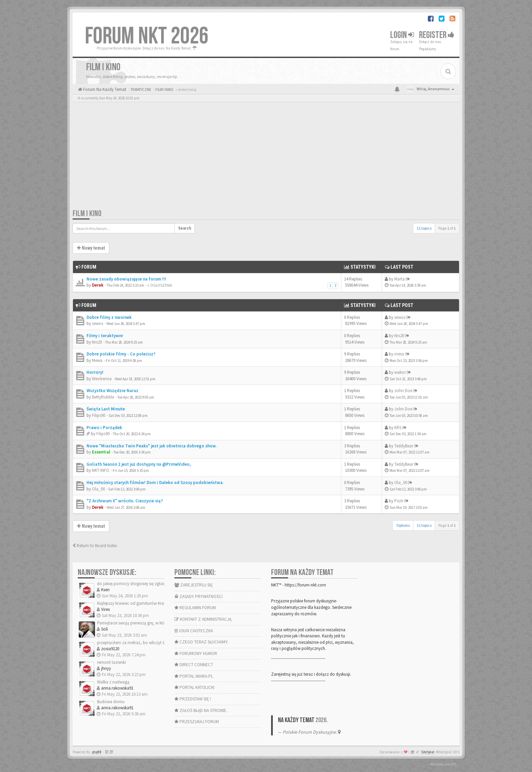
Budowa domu (111, 702)
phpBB (97, 752)
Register (437, 35)
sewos (98, 323)
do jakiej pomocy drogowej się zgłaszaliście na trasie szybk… (154, 584)
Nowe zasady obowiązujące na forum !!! (126, 279)
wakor (400, 372)
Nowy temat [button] (91, 248)
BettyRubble (103, 397)
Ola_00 (98, 489)
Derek (98, 285)
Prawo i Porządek (104, 428)
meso (399, 354)
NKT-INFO (101, 470)
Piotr (399, 501)
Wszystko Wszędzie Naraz (112, 391)
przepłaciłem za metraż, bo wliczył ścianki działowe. (146, 643)
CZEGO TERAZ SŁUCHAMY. (201, 642)
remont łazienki (111, 662)
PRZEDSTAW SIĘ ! (193, 699)
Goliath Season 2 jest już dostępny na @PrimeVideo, (139, 464)
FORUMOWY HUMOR (196, 653)
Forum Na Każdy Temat (104, 89)
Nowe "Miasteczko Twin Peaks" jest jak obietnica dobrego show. (151, 446)
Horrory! (95, 372)
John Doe (403, 391)
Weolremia (102, 379)
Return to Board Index (95, 546)
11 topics (424, 228)
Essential (101, 452)
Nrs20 (97, 342)
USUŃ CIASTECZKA (194, 631)
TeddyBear (404, 446)
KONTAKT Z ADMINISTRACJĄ (203, 619)
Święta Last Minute (106, 409)
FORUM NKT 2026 (147, 36)
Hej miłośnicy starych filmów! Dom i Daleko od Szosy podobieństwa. (155, 482)
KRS (398, 428)
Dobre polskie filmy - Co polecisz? (121, 354)
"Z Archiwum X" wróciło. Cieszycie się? (125, 501)
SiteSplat (428, 752)
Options (403, 525)
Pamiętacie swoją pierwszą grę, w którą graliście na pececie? (152, 623)
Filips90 (99, 415)
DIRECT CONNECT (194, 665)
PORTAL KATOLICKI (194, 687)
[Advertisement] (266, 158)
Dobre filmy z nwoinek (109, 317)
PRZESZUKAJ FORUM (197, 722)
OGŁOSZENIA (161, 285)
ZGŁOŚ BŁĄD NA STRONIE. (201, 710)
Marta (400, 279)
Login (402, 35)
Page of (447, 228)
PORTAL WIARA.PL (194, 676)
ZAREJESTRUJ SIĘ (194, 585)
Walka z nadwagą (113, 682)
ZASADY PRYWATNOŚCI (198, 596)
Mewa (97, 360)
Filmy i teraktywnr (105, 336)
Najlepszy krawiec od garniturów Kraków (134, 603)
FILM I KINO (87, 214)
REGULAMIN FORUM (195, 608)
